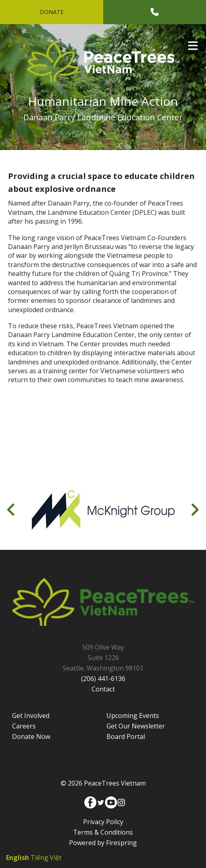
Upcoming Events (133, 716)
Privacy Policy (103, 822)
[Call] (155, 12)
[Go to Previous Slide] (11, 510)
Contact (103, 689)
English (17, 858)
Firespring (121, 843)
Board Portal (126, 736)
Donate (52, 12)
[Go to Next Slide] (195, 510)
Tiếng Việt (46, 858)
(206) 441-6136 (103, 679)
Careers (24, 726)
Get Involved (31, 716)
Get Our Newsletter (136, 726)
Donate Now (31, 736)
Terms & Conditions (103, 832)
